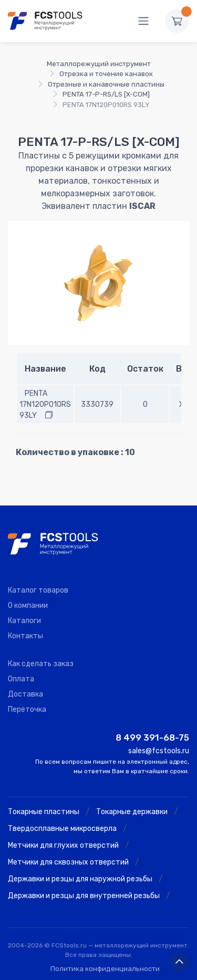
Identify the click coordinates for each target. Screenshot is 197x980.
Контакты (25, 636)
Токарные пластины (44, 812)
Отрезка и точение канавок (106, 74)
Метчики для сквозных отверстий (68, 862)
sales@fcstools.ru (159, 751)
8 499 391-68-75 (152, 737)
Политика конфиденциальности (105, 969)
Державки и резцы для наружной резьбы (80, 879)
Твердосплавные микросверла (62, 829)
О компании (28, 605)
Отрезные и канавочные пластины (106, 84)
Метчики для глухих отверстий (63, 845)
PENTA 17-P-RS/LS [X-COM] (106, 94)
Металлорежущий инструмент (99, 64)
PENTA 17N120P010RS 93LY (45, 404)
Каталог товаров (38, 590)
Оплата (21, 679)
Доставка (25, 694)
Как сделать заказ (41, 664)
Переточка (27, 709)
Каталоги (24, 621)
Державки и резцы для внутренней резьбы (84, 896)
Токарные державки (132, 812)
